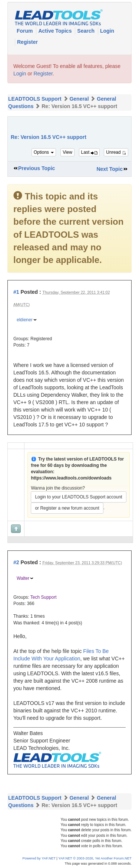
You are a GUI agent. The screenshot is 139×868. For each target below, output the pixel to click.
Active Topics (56, 31)
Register (27, 42)
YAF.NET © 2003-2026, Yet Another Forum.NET (95, 858)
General (79, 99)
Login (107, 31)
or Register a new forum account (67, 508)
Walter (23, 578)
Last (89, 152)
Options (44, 152)
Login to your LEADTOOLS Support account (78, 497)
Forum (25, 31)
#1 (16, 292)
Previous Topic (37, 168)
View (67, 152)
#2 (16, 562)
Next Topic (110, 169)
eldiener (25, 320)
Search (87, 31)
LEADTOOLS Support (35, 99)
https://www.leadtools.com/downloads (71, 478)
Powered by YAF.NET (39, 858)
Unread (116, 152)
